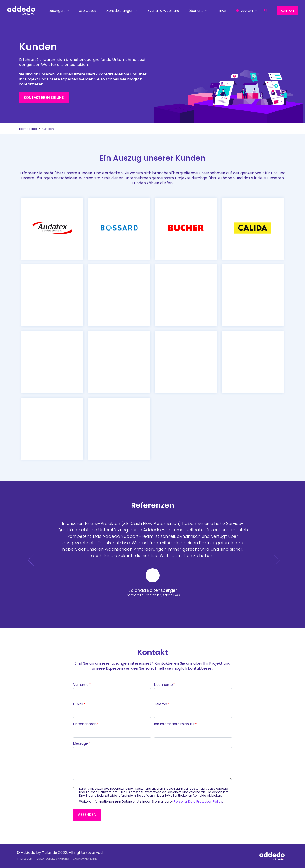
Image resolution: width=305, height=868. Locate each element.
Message (81, 744)
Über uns (198, 11)
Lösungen (59, 11)
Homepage (28, 129)
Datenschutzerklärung (53, 859)
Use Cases (87, 11)
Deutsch (249, 11)
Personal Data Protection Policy (198, 801)
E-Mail (79, 704)
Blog (223, 11)
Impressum (25, 859)
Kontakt (288, 11)
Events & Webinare (163, 11)
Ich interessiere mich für (175, 724)
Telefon (161, 704)
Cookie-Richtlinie (85, 859)
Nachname (164, 685)
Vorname (82, 685)
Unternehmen (86, 724)
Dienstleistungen (122, 11)
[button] (266, 10)
